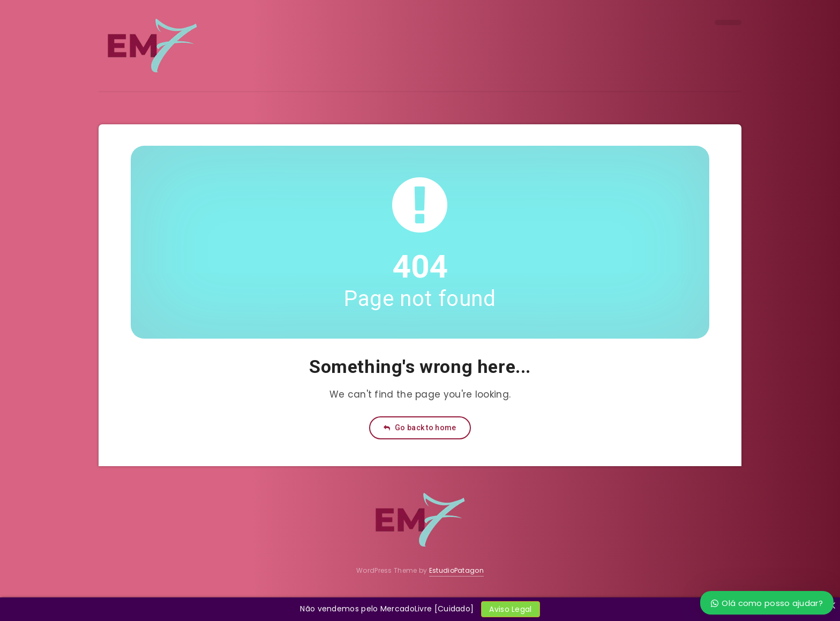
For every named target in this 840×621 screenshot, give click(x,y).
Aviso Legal (510, 609)
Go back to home (420, 428)
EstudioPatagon (456, 570)
